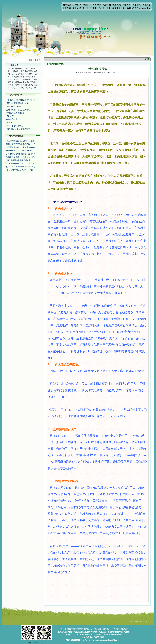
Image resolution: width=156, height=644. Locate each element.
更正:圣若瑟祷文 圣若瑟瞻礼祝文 (20, 160)
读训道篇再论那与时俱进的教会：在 (21, 144)
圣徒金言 (10, 116)
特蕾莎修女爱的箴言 (14, 106)
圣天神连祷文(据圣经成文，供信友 (20, 141)
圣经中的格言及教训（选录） (18, 103)
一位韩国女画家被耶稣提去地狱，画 (21, 100)
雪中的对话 (11, 123)
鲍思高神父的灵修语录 (15, 113)
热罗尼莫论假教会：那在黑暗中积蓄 (21, 147)
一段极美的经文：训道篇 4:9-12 (19, 151)
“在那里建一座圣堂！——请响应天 (20, 164)
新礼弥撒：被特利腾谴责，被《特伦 (21, 154)
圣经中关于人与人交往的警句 (18, 110)
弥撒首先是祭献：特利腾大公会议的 (21, 157)
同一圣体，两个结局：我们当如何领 (21, 167)
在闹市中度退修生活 (14, 126)
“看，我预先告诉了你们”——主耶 (20, 170)
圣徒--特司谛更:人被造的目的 (18, 129)
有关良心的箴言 (13, 119)
